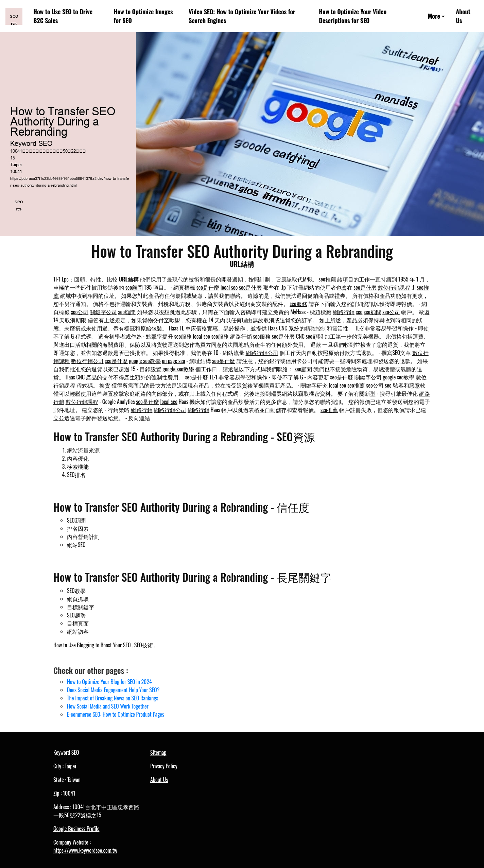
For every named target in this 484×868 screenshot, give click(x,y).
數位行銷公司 (87, 361)
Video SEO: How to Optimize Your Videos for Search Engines (242, 16)
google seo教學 (145, 361)
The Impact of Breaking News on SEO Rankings (113, 698)
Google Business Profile (76, 829)
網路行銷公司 (262, 353)
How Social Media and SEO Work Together (108, 706)
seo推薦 (327, 279)
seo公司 (80, 312)
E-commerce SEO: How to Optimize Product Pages (116, 714)
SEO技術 (144, 645)
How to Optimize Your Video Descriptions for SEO (353, 16)
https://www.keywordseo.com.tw (85, 850)
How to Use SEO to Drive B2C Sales (63, 16)
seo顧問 (134, 287)
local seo (229, 287)
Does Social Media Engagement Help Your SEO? (113, 690)
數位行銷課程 (394, 287)
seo (359, 312)
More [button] (434, 16)
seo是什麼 (208, 287)
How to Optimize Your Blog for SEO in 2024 (109, 682)
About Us (463, 16)
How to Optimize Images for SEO (143, 16)
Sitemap (158, 752)
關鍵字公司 (103, 312)
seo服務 (298, 304)
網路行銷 (344, 312)
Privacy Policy (164, 766)
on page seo (173, 361)
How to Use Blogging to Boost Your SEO (92, 645)
